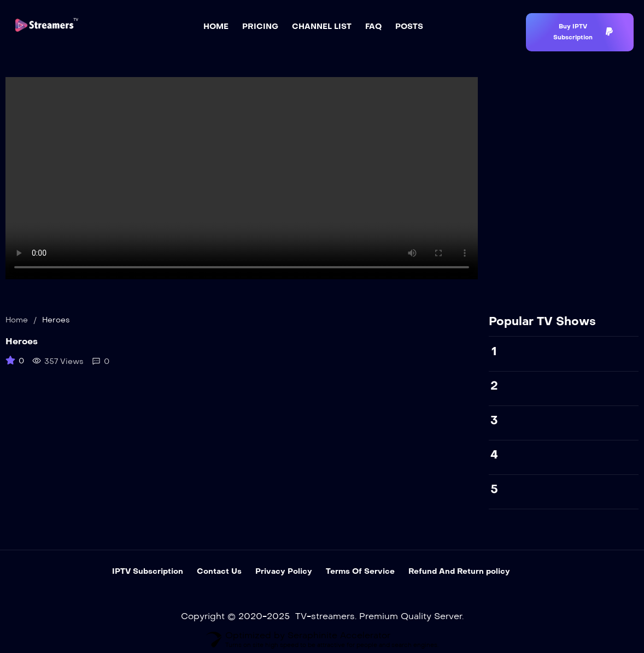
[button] (580, 32)
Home (17, 320)
